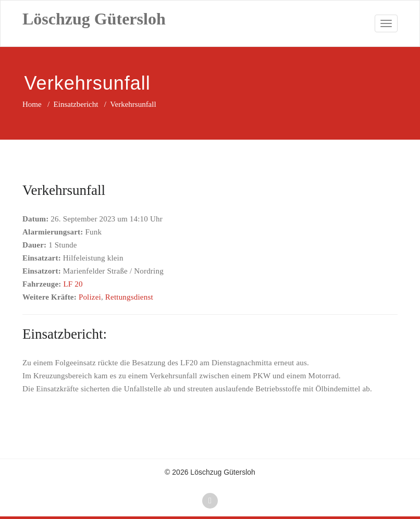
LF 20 (73, 284)
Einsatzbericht (76, 104)
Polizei (90, 297)
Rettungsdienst (129, 297)
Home (32, 104)
